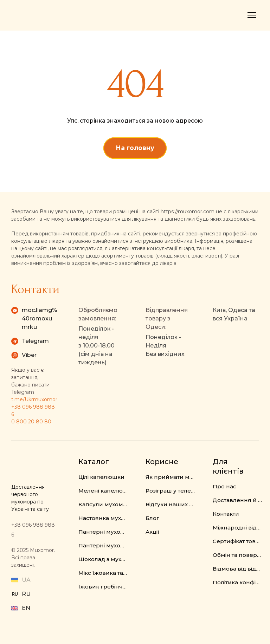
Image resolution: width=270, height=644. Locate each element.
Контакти (226, 514)
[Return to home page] (40, 15)
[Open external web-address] (15, 594)
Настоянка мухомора (103, 518)
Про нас (224, 486)
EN (26, 608)
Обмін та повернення (237, 555)
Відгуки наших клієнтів (170, 504)
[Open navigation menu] (252, 15)
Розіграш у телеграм (170, 491)
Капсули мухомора (103, 504)
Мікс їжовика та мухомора (103, 573)
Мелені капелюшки (103, 491)
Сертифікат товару (237, 541)
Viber (29, 355)
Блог (152, 518)
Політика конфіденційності (237, 582)
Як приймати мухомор (170, 477)
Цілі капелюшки (101, 477)
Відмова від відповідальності (237, 569)
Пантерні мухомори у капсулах (103, 545)
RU (26, 594)
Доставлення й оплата (237, 500)
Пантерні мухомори (103, 532)
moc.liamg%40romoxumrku (39, 318)
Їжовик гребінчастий (103, 587)
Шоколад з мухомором (103, 559)
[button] (135, 148)
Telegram (35, 341)
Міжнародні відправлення (237, 528)
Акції (152, 532)
